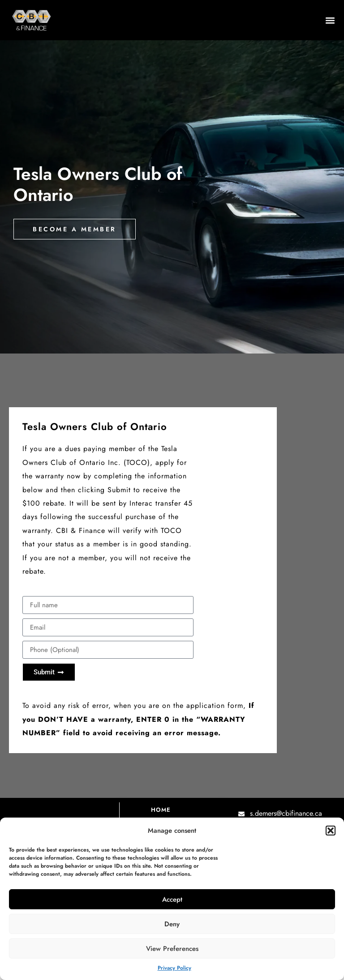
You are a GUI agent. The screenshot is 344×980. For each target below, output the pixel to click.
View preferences (172, 949)
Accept (172, 899)
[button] (331, 831)
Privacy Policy (174, 968)
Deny (172, 924)
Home (161, 810)
